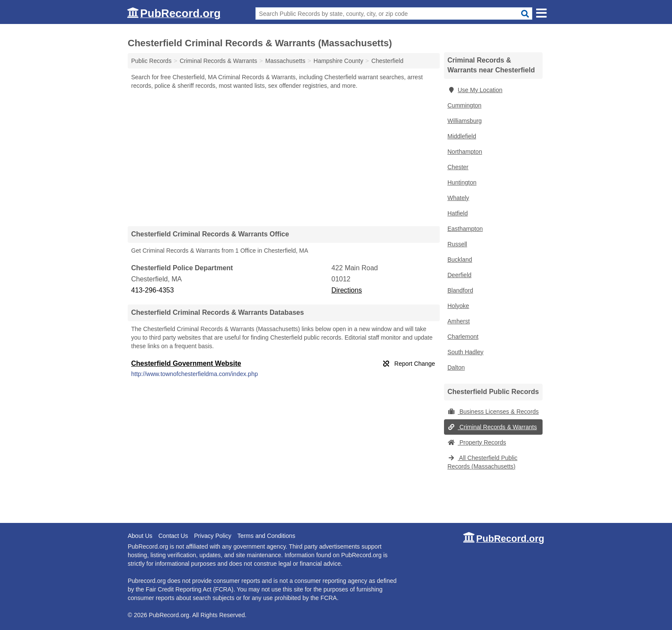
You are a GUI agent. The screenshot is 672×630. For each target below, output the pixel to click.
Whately (458, 198)
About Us (140, 536)
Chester (458, 167)
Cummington (464, 105)
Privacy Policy (213, 536)
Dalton (456, 367)
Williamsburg (465, 121)
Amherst (459, 321)
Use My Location (475, 90)
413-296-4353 (153, 290)
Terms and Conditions (266, 536)
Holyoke (458, 306)
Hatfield (457, 213)
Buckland (460, 260)
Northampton (465, 152)
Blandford (460, 290)
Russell (457, 244)
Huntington (462, 182)
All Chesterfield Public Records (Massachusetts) (482, 462)
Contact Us (173, 536)
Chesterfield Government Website (186, 363)
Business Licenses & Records (493, 412)
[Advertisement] (284, 158)
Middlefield (462, 136)
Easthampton (465, 229)
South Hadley (465, 352)
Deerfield (459, 275)
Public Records (151, 61)
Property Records (477, 442)
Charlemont (463, 337)
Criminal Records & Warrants (492, 427)
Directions (346, 290)
